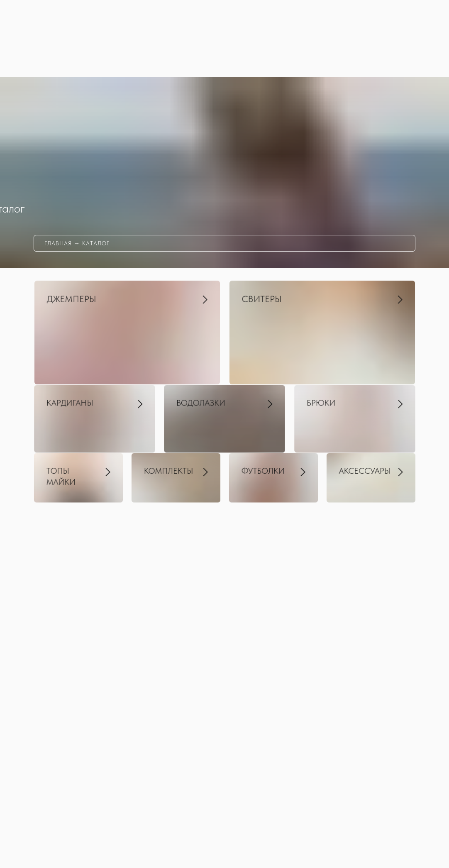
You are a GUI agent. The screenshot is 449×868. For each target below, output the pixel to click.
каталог (96, 243)
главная (58, 243)
